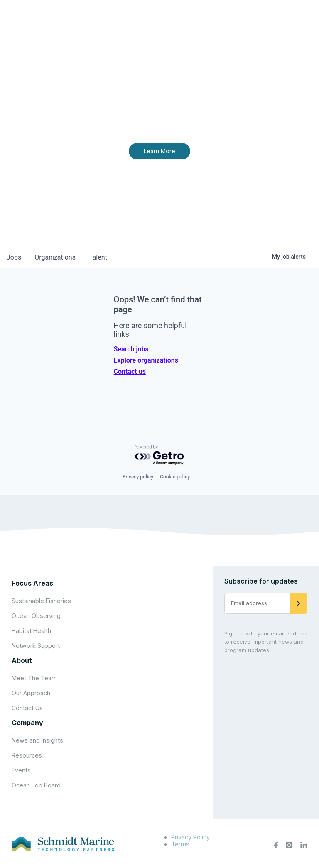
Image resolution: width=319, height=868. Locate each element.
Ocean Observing (36, 616)
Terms (180, 844)
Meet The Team (34, 678)
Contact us (130, 371)
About (22, 660)
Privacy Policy (190, 837)
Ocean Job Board (36, 785)
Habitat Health (31, 631)
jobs (14, 257)
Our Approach (31, 693)
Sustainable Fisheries (41, 601)
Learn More (159, 151)
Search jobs (131, 349)
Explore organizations (146, 360)
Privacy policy (138, 477)
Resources (27, 755)
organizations (55, 257)
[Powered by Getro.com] (159, 455)
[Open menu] (304, 21)
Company (27, 723)
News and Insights (37, 740)
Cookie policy (175, 477)
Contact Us (27, 708)
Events (21, 770)
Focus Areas (32, 583)
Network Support (36, 646)
